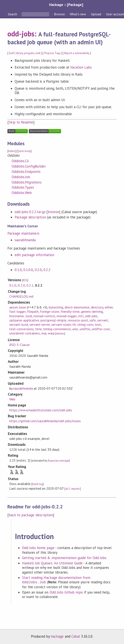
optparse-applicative (24, 320)
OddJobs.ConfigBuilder (29, 166)
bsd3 (12, 53)
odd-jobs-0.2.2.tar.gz (30, 212)
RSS (25, 280)
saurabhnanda (25, 240)
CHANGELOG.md (21, 296)
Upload (96, 14)
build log (38, 484)
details (60, 333)
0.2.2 (47, 270)
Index (12, 151)
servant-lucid (19, 324)
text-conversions (21, 329)
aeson (14, 307)
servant (103, 320)
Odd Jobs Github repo (66, 592)
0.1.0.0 (28, 270)
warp (51, 333)
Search (13, 14)
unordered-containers (24, 333)
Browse (59, 14)
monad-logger (67, 316)
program (29, 53)
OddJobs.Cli (20, 161)
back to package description (31, 515)
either (109, 307)
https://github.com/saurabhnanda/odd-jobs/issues (45, 421)
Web (12, 399)
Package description (30, 217)
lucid (29, 316)
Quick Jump (24, 151)
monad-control (44, 316)
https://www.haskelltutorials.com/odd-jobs (41, 410)
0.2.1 (30, 285)
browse (53, 212)
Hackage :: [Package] (66, 5)
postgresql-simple (53, 320)
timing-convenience (57, 329)
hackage (57, 636)
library (19, 53)
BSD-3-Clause (19, 345)
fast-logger (17, 311)
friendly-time (70, 311)
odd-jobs (21, 34)
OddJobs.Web (22, 193)
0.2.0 (38, 270)
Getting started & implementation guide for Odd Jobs (64, 558)
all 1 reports (72, 489)
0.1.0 (18, 270)
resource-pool (78, 320)
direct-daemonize (77, 307)
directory (97, 307)
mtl (81, 316)
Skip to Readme (21, 122)
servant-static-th (63, 324)
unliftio (85, 329)
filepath (33, 311)
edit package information (34, 255)
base (23, 307)
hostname (17, 316)
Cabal (76, 636)
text (98, 324)
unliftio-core (101, 329)
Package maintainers (23, 233)
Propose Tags (52, 53)
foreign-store (50, 311)
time (38, 329)
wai (44, 333)
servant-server (40, 324)
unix (75, 329)
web (38, 53)
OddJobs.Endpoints (26, 172)
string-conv (85, 324)
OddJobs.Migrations (26, 182)
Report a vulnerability (77, 53)
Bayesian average (58, 461)
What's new (78, 14)
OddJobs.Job (21, 177)
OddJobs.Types (23, 187)
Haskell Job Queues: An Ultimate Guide (52, 563)
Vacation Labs (81, 67)
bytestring (56, 307)
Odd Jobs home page (38, 548)
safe (93, 320)
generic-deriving (92, 311)
